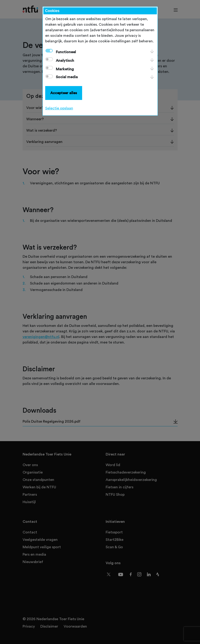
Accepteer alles (64, 93)
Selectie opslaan (59, 108)
